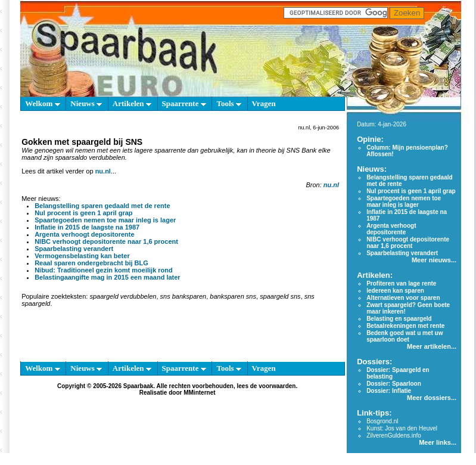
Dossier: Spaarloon (394, 384)
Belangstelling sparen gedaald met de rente (102, 206)
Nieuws (86, 103)
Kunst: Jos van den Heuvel (402, 428)
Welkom (42, 103)
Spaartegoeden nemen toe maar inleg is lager (105, 220)
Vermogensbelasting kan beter (82, 256)
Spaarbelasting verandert (74, 249)
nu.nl (103, 171)
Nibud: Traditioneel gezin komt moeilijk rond (104, 270)
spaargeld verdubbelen (123, 296)
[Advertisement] (178, 337)
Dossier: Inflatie (389, 391)
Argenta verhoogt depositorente (84, 234)
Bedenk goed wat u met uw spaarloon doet (405, 336)
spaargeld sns (280, 296)
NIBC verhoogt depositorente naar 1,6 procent (106, 241)
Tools (228, 103)
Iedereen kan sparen (395, 291)
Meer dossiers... (432, 398)
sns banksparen (183, 296)
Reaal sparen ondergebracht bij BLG (91, 263)
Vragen (264, 103)
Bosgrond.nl (382, 421)
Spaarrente (184, 103)
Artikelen (132, 103)
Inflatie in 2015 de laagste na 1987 (87, 227)
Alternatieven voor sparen (403, 298)
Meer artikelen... (432, 346)
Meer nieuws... (434, 260)
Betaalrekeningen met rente (405, 326)
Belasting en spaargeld (399, 319)
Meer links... (438, 442)
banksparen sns (233, 296)
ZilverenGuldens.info (394, 435)
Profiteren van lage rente (401, 283)
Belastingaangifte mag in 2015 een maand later (108, 277)
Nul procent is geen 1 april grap (83, 213)
